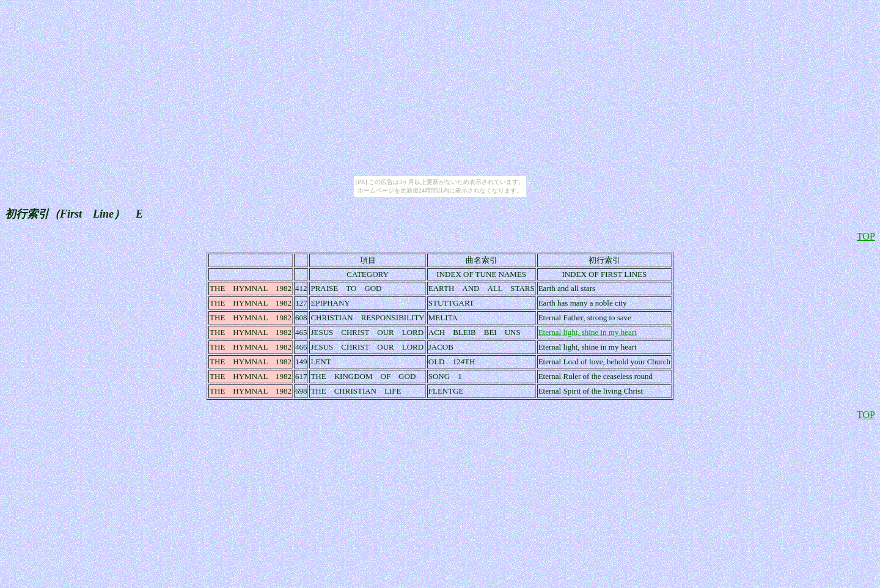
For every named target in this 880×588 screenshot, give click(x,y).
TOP (866, 236)
